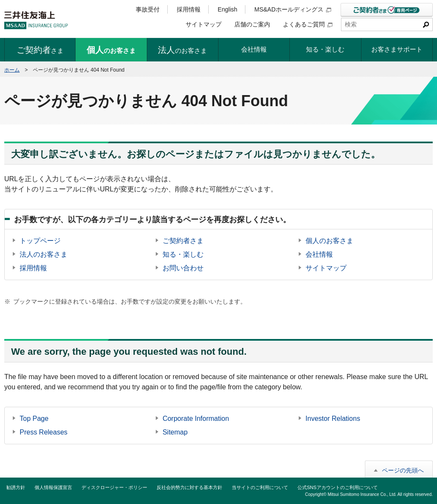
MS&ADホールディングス (293, 9)
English (227, 9)
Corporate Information (196, 419)
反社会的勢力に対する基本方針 (189, 487)
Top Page (34, 419)
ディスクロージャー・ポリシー (114, 487)
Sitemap (175, 432)
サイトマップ (204, 24)
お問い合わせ (183, 268)
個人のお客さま (329, 241)
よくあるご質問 (308, 24)
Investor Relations (333, 419)
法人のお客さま (44, 254)
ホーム (12, 70)
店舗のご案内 (252, 24)
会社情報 (319, 254)
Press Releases (44, 432)
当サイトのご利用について (260, 487)
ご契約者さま (183, 241)
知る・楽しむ (183, 254)
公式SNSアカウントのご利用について (338, 487)
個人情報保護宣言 (53, 487)
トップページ (40, 241)
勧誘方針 (16, 487)
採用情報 (189, 9)
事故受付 (148, 9)
